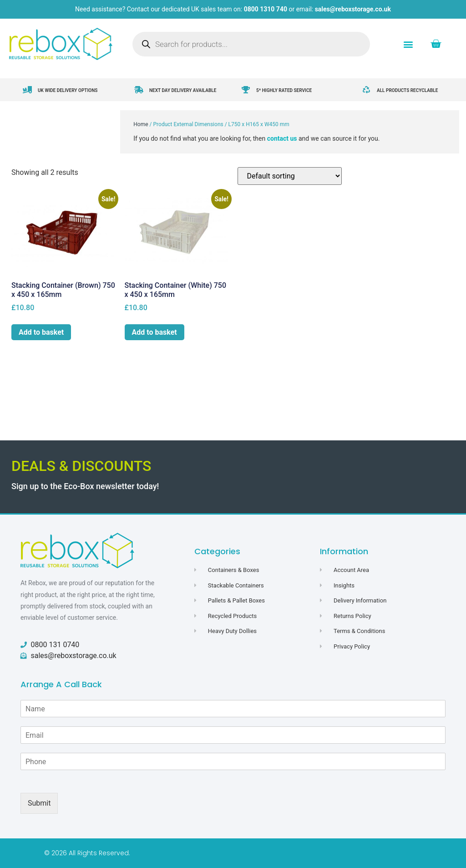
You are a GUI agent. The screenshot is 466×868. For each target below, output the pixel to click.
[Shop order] (290, 176)
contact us (282, 138)
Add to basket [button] (41, 332)
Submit (39, 803)
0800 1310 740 (266, 9)
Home (141, 124)
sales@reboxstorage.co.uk (353, 9)
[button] (408, 44)
